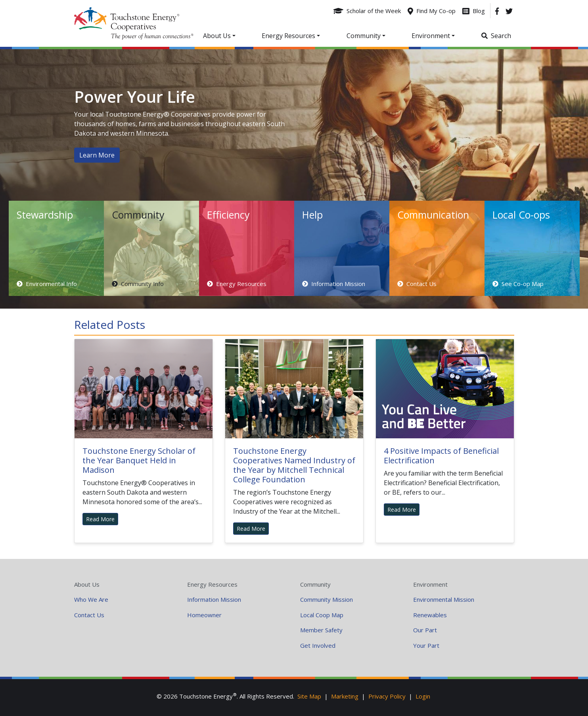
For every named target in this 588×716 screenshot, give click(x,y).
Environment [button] (431, 36)
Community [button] (364, 36)
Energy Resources (212, 584)
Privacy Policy (387, 696)
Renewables (430, 615)
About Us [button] (217, 36)
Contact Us (89, 615)
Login (423, 696)
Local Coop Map (322, 615)
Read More (100, 519)
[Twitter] (509, 11)
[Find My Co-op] (432, 11)
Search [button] (501, 36)
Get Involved (318, 645)
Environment (430, 584)
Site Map (309, 696)
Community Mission (327, 599)
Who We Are (91, 599)
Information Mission (214, 599)
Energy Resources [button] (288, 36)
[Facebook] (497, 11)
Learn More (97, 155)
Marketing (345, 696)
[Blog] (474, 11)
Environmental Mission (444, 599)
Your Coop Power (134, 23)
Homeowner (204, 615)
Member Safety (321, 630)
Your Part (426, 645)
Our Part (425, 630)
